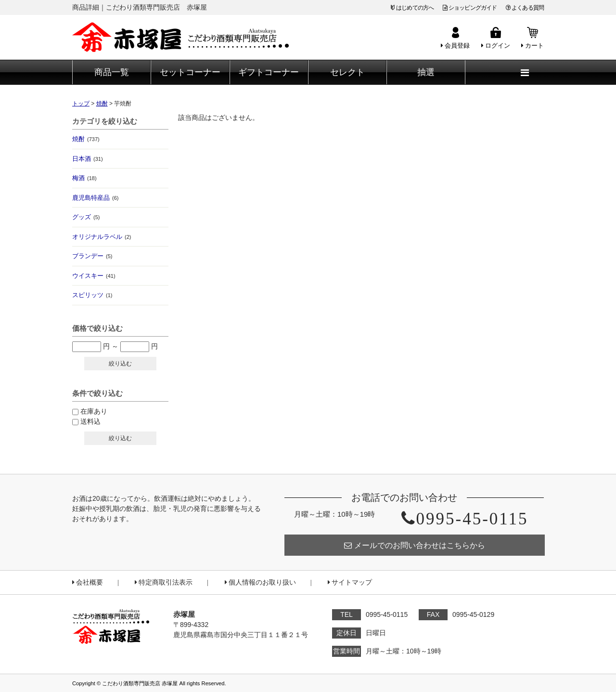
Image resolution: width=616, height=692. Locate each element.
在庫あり (94, 411)
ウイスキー (94, 276)
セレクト (347, 72)
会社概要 (88, 582)
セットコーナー (190, 72)
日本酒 (88, 159)
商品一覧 (112, 72)
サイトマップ (350, 582)
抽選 (426, 72)
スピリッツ (92, 295)
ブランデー (92, 256)
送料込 (90, 421)
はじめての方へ (415, 8)
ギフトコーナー (269, 72)
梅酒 (84, 178)
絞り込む (120, 364)
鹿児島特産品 (95, 198)
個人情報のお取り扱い (260, 582)
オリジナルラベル (102, 237)
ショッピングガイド (470, 8)
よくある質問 (525, 8)
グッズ (86, 217)
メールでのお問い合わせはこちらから (415, 545)
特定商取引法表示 (164, 582)
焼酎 (86, 139)
